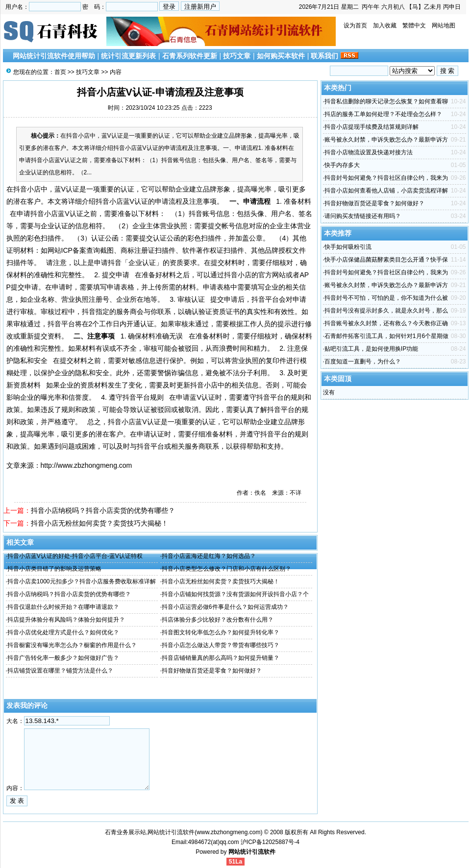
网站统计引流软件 (252, 852)
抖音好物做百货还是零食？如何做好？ (212, 671)
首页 (60, 72)
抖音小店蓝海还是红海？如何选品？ (209, 556)
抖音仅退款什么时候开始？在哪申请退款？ (63, 607)
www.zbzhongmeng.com (228, 832)
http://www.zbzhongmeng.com (87, 465)
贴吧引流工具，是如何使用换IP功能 (371, 349)
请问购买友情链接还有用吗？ (363, 216)
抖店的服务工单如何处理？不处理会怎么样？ (383, 114)
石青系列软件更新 (190, 56)
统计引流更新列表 (128, 56)
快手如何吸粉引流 (348, 247)
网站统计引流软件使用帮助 (54, 56)
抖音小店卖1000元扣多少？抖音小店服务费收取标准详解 (82, 581)
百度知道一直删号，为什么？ (363, 362)
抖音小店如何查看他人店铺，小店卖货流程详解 (386, 191)
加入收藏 (385, 25)
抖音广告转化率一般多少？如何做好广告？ (63, 658)
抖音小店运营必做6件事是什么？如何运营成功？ (225, 607)
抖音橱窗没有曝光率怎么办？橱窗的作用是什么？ (72, 645)
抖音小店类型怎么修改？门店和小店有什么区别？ (226, 569)
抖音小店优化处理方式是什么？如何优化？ (63, 632)
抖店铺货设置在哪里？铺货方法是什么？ (60, 671)
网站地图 (444, 25)
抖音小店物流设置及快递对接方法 (369, 152)
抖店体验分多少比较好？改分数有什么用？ (218, 620)
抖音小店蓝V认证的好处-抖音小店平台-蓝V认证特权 (75, 556)
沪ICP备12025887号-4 (270, 842)
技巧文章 (237, 56)
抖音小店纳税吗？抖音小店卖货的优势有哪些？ (103, 510)
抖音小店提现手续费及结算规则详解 (372, 127)
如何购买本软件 (281, 56)
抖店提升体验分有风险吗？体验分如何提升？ (66, 620)
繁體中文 (414, 25)
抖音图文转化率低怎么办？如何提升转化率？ (221, 632)
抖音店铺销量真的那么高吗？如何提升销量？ (221, 658)
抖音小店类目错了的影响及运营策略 (54, 569)
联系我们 (324, 56)
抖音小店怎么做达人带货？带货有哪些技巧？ (221, 645)
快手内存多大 (342, 165)
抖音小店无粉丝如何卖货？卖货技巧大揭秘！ (99, 523)
